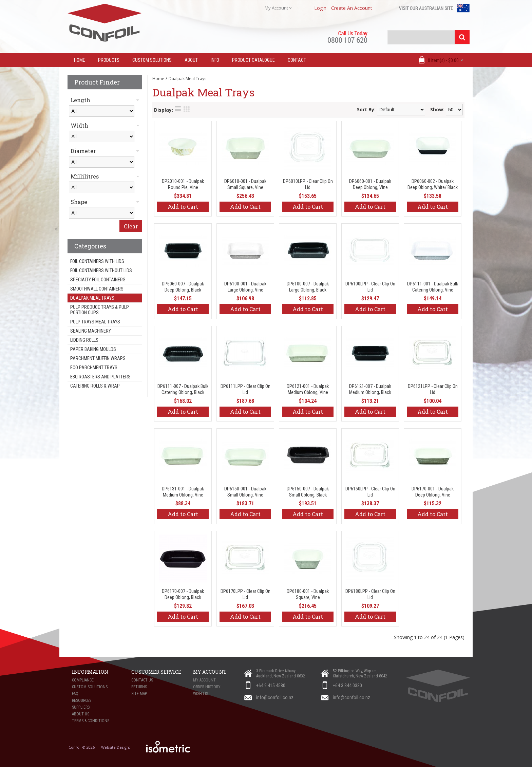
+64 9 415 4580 (271, 686)
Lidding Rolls (84, 340)
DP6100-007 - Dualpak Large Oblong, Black (308, 287)
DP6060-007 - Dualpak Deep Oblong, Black (183, 287)
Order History (207, 687)
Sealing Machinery (91, 331)
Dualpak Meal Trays (92, 298)
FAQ (75, 694)
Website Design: (116, 747)
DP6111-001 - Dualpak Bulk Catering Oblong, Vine (433, 287)
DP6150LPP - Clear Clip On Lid (370, 492)
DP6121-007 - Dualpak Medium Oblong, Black (370, 389)
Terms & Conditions (91, 721)
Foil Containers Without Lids (101, 270)
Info (215, 60)
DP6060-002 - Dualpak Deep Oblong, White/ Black (433, 184)
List (178, 109)
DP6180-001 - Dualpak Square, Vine (308, 594)
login (320, 8)
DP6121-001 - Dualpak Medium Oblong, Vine (308, 389)
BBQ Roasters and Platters (100, 377)
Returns (139, 687)
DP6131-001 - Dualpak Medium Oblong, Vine (183, 492)
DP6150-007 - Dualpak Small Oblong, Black (308, 492)
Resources (82, 700)
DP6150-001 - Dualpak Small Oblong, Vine (245, 492)
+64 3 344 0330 (347, 686)
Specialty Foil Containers (98, 280)
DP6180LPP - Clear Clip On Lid (370, 594)
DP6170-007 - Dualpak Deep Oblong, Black (183, 594)
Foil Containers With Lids (97, 261)
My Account (204, 680)
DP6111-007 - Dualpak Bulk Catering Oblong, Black (183, 389)
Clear (131, 226)
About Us (81, 714)
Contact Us (142, 680)
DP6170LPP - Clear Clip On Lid (245, 594)
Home (158, 79)
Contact (297, 60)
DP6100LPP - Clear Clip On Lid (370, 287)
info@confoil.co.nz (275, 697)
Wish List (202, 694)
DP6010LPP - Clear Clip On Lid (308, 184)
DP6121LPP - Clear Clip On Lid (433, 389)
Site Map (139, 694)
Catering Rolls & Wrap (95, 386)
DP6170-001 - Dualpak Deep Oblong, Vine (433, 492)
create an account (352, 8)
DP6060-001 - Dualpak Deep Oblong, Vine (370, 184)
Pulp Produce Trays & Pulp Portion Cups (100, 310)
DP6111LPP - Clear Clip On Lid (245, 389)
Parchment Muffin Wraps (98, 358)
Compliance (83, 680)
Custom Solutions (152, 60)
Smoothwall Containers (97, 289)
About (191, 60)
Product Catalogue (253, 60)
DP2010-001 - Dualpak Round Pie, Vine (183, 184)
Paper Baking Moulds (93, 349)
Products (109, 60)
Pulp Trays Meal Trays (95, 322)
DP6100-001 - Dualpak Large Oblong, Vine (245, 287)
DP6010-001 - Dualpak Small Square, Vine (245, 184)
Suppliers (81, 707)
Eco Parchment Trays (94, 368)
